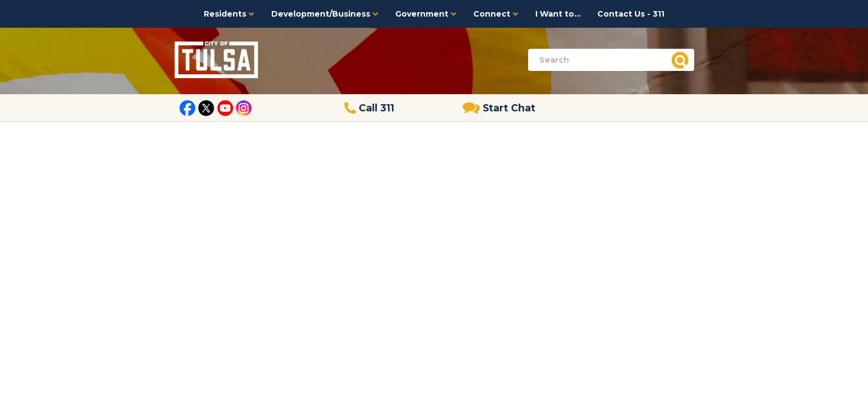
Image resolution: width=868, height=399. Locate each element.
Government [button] (426, 14)
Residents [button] (229, 14)
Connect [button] (496, 14)
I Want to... (558, 14)
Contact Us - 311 (631, 14)
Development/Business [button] (325, 14)
